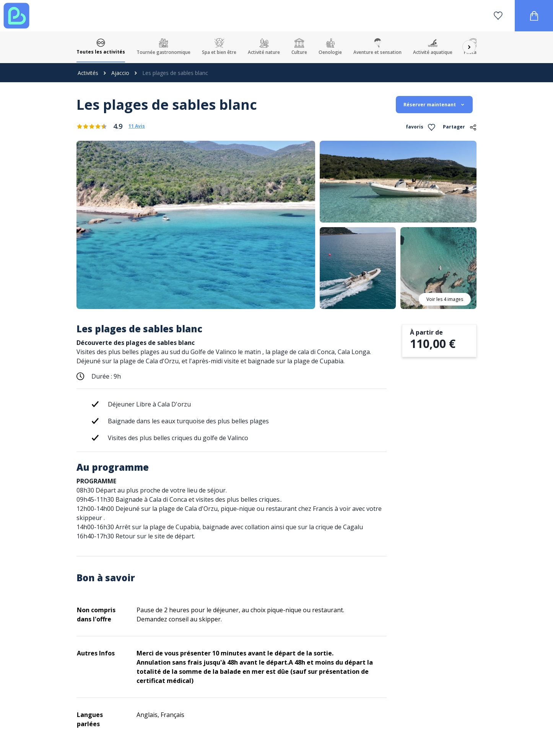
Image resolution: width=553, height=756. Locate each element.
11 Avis (137, 126)
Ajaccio (120, 73)
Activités (88, 73)
